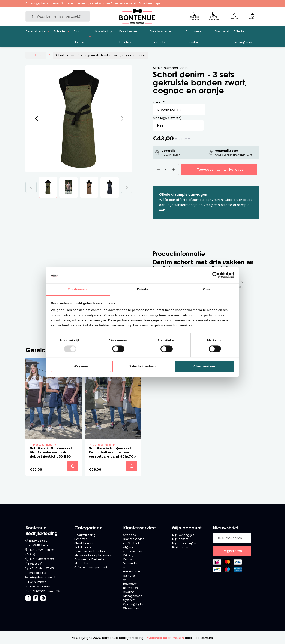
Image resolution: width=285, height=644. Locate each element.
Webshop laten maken (165, 638)
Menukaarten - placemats (160, 37)
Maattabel (222, 31)
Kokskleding (104, 31)
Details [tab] (142, 289)
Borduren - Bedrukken (193, 37)
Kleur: (158, 102)
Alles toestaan (204, 366)
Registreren (180, 547)
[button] (37, 119)
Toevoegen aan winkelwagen (221, 169)
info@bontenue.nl (42, 577)
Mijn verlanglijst (183, 535)
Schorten (60, 31)
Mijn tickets (180, 539)
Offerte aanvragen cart (244, 37)
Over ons (130, 535)
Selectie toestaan (143, 366)
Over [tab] (207, 289)
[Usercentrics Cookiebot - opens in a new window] (215, 275)
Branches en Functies (128, 37)
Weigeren (81, 366)
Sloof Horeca (79, 37)
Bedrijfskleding (36, 31)
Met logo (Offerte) (167, 118)
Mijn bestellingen (184, 543)
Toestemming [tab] (78, 289)
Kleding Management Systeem (133, 596)
